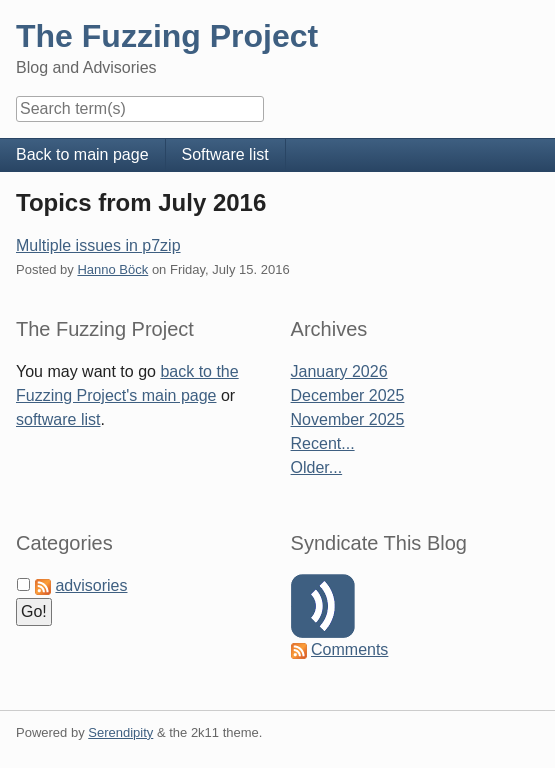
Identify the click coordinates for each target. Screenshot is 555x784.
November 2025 (348, 419)
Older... (317, 467)
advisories (91, 585)
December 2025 (348, 395)
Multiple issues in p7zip (98, 245)
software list (58, 419)
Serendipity (120, 732)
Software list (225, 154)
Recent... (323, 443)
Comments (349, 649)
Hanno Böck (112, 269)
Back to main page (82, 154)
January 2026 (339, 371)
